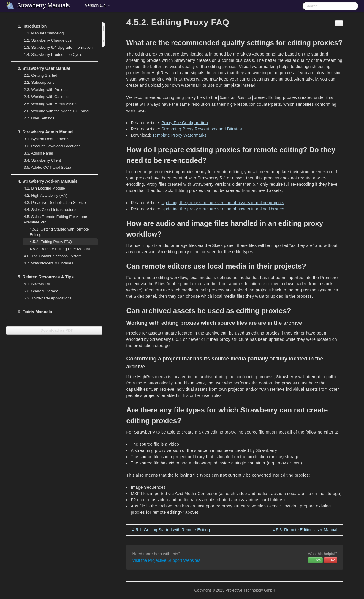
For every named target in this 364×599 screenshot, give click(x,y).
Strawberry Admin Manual (42, 132)
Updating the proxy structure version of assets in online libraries (223, 209)
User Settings (35, 118)
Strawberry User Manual (40, 68)
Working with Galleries (43, 97)
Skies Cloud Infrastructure (46, 210)
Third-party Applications (44, 298)
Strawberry (33, 284)
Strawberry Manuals (44, 5)
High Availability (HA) (42, 196)
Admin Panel (35, 153)
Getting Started (37, 75)
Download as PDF (54, 330)
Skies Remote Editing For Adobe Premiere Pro (52, 219)
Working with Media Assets (47, 104)
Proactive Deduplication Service (51, 203)
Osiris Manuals (35, 312)
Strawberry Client (39, 160)
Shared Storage (37, 291)
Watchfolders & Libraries (48, 263)
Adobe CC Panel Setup (44, 168)
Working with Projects (42, 90)
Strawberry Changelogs (44, 40)
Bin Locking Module (44, 188)
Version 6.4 (97, 5)
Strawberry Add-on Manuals (44, 181)
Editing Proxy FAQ (51, 242)
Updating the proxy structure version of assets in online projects (223, 203)
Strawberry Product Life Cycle (49, 55)
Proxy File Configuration (185, 123)
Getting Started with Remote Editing (59, 232)
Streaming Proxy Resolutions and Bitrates (202, 129)
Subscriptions (39, 82)
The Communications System (53, 256)
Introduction (29, 26)
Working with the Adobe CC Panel (53, 111)
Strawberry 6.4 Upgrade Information (58, 47)
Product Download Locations (52, 146)
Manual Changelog (44, 33)
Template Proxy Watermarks (179, 135)
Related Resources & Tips (42, 277)
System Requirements (43, 139)
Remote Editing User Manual (56, 249)
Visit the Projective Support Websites (166, 560)
